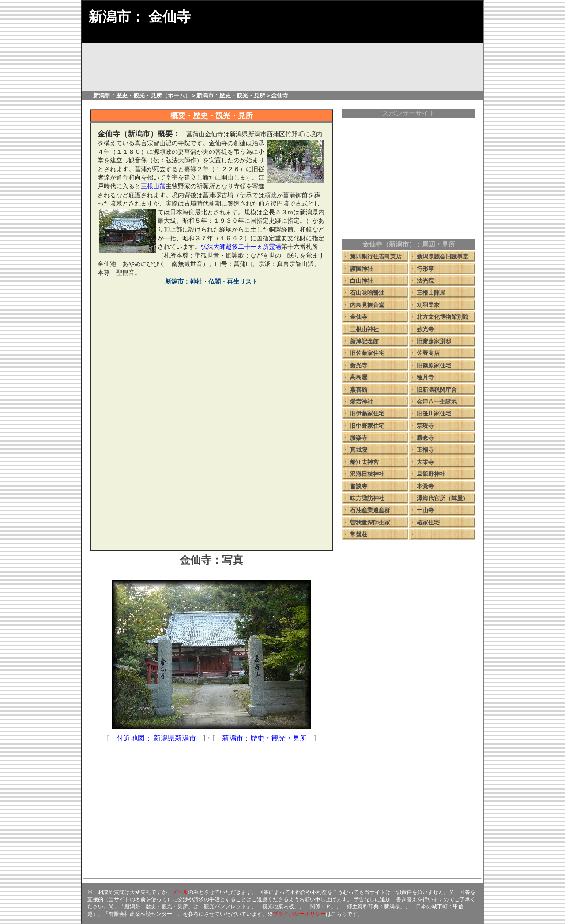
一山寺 (425, 510)
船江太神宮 (364, 462)
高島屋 (359, 377)
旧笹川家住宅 (434, 413)
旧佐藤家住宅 (367, 353)
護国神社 (362, 269)
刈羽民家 (428, 305)
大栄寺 (425, 462)
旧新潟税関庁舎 (437, 390)
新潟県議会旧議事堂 (443, 256)
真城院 (359, 450)
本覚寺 (425, 486)
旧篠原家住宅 (434, 365)
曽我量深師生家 (370, 522)
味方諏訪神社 (367, 498)
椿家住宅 (428, 522)
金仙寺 (359, 317)
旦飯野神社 (431, 474)
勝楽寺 (359, 438)
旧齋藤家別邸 (434, 341)
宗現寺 (425, 426)
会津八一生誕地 (437, 402)
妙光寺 (425, 329)
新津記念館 (364, 341)
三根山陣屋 (431, 293)
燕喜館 (359, 390)
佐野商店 (428, 353)
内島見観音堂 (367, 305)
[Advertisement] (211, 482)
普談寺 (359, 486)
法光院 (425, 281)
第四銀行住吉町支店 (376, 256)
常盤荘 (359, 534)
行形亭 (425, 269)
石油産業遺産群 (370, 510)
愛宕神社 (362, 402)
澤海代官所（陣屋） (443, 498)
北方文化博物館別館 (443, 317)
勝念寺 (425, 438)
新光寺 (359, 365)
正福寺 (425, 450)
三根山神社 (364, 329)
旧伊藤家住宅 (367, 413)
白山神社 (362, 281)
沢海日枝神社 (367, 474)
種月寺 (425, 377)
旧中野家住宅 (367, 426)
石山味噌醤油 (367, 293)
